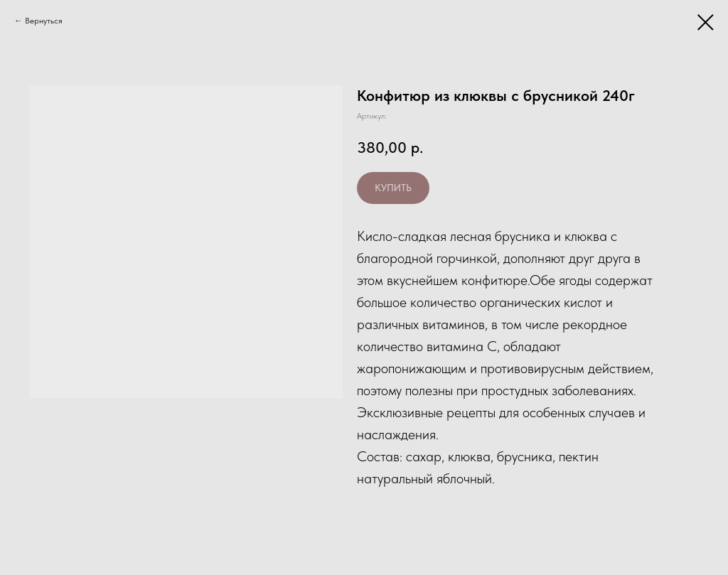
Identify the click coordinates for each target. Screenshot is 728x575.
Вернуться (44, 21)
